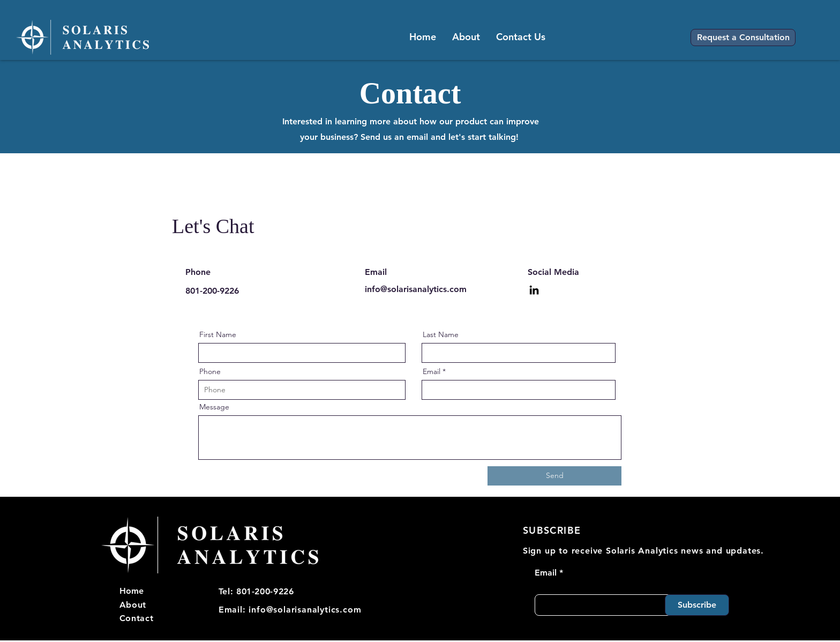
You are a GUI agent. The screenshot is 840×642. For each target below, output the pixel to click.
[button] (743, 38)
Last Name (441, 334)
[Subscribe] (697, 605)
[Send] (554, 476)
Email (432, 371)
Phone (210, 371)
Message (214, 407)
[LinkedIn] (534, 290)
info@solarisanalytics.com (416, 289)
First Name (218, 334)
